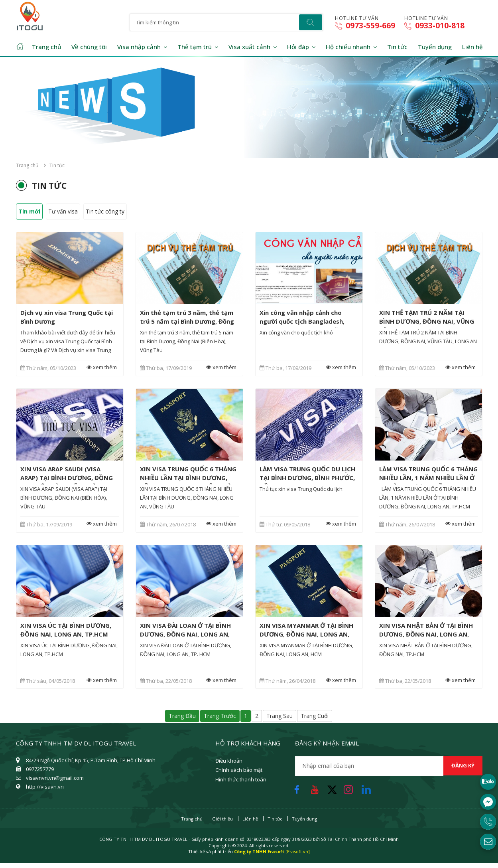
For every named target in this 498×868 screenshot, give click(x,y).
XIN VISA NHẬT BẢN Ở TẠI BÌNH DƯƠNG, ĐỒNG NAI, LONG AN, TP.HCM (426, 634)
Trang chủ (46, 47)
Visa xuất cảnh (249, 47)
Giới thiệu (222, 819)
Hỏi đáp (298, 47)
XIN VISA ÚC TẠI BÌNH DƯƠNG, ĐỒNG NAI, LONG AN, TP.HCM (66, 630)
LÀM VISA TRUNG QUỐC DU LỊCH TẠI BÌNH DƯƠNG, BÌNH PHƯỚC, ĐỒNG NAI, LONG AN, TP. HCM (307, 478)
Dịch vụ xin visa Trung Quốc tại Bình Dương (67, 317)
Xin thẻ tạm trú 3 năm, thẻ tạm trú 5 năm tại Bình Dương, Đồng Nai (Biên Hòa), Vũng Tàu (187, 321)
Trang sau (280, 716)
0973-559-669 (365, 26)
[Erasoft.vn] (298, 851)
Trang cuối (315, 716)
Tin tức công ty (105, 211)
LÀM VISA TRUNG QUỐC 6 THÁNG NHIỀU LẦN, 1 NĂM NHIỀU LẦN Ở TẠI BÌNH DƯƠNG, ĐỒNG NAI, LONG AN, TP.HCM (428, 482)
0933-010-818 (434, 26)
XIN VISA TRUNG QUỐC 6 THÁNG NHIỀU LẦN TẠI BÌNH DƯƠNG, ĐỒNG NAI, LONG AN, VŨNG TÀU (188, 478)
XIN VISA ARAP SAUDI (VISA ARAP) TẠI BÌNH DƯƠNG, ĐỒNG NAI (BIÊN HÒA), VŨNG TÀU (67, 478)
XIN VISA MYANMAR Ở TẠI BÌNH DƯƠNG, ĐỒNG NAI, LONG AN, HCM (306, 634)
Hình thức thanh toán (241, 779)
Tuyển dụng (435, 47)
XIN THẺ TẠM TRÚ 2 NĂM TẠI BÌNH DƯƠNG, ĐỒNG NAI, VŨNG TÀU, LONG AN (427, 321)
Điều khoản (229, 761)
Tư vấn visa (63, 211)
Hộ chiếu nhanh (348, 47)
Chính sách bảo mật (239, 770)
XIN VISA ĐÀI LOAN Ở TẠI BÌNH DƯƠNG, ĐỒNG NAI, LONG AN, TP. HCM (185, 634)
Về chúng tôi (89, 47)
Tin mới (29, 211)
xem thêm (100, 367)
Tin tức (397, 47)
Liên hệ (472, 47)
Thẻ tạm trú (195, 47)
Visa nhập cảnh (139, 47)
